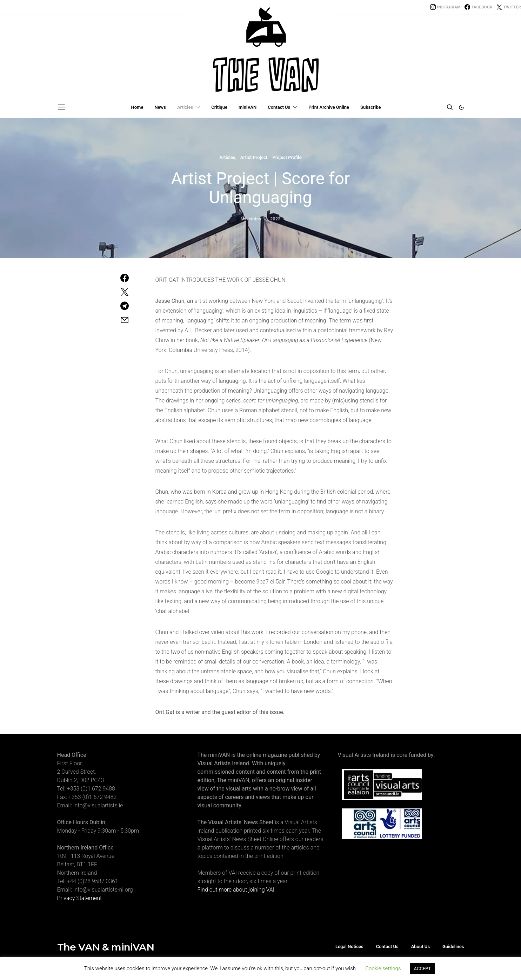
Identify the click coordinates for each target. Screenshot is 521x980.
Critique (219, 107)
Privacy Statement (80, 898)
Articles (185, 107)
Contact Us (279, 107)
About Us (420, 946)
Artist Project (254, 157)
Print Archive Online (329, 107)
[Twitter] (509, 7)
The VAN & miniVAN (106, 947)
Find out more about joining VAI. (237, 890)
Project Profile (287, 157)
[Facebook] (478, 7)
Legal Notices (349, 946)
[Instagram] (446, 7)
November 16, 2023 (260, 219)
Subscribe (370, 107)
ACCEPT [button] (423, 969)
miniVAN (248, 107)
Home (137, 107)
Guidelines (453, 946)
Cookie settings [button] (383, 968)
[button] (461, 107)
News (160, 107)
